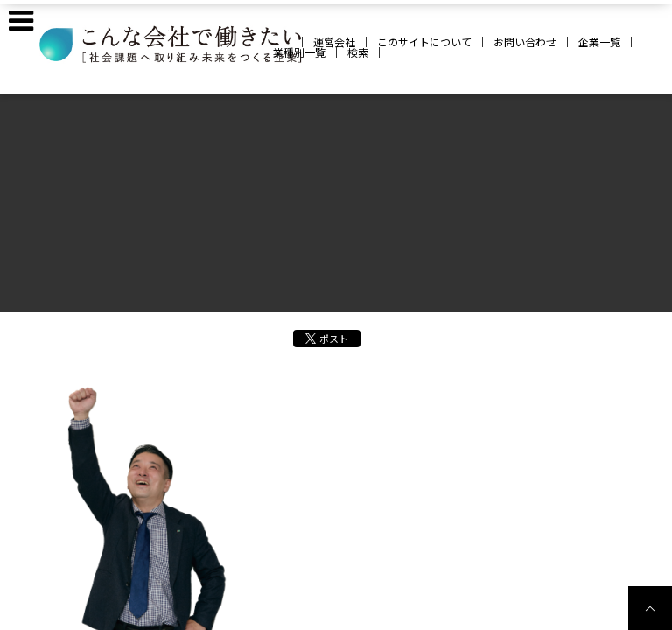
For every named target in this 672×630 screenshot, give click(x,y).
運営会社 (334, 42)
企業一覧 (599, 42)
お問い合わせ (525, 42)
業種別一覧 (299, 52)
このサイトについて (424, 42)
